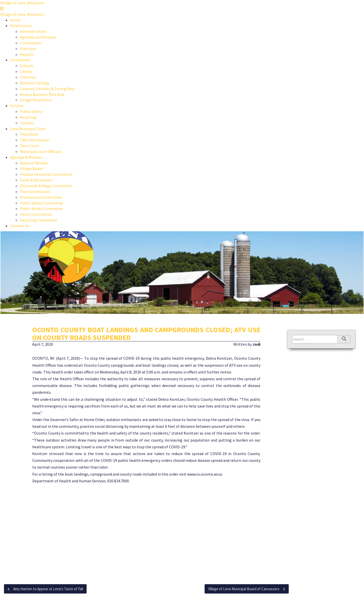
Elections (28, 49)
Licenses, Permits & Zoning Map (47, 89)
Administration (33, 31)
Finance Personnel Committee (46, 174)
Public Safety (31, 111)
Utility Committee (36, 214)
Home (15, 20)
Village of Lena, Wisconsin (22, 3)
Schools (27, 66)
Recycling (28, 117)
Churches (28, 77)
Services (17, 106)
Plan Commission (35, 191)
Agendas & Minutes (26, 157)
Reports (27, 54)
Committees (31, 43)
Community (20, 60)
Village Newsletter (36, 100)
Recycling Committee (39, 220)
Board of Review (34, 163)
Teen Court (30, 146)
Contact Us (20, 226)
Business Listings (35, 83)
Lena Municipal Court (28, 129)
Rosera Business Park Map (42, 94)
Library (26, 71)
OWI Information (35, 140)
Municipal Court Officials (41, 151)
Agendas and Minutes (38, 37)
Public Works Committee (42, 209)
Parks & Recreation (36, 180)
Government (21, 26)
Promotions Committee (41, 197)
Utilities (27, 123)
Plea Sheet (29, 134)
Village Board (31, 168)
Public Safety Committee (42, 203)
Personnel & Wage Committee (46, 186)
